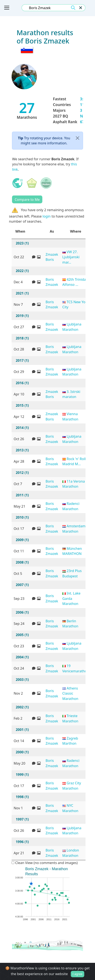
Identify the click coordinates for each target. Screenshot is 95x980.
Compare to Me (27, 199)
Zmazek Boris (52, 257)
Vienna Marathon (70, 416)
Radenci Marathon (71, 506)
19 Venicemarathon (76, 668)
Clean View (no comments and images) (45, 863)
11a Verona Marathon (74, 484)
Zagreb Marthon (70, 741)
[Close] (77, 138)
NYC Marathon (70, 808)
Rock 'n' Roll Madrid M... (74, 461)
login (47, 216)
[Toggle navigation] (7, 8)
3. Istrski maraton (71, 394)
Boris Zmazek (52, 282)
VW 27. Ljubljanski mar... (71, 257)
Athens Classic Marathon (70, 693)
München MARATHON (72, 551)
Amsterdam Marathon (74, 529)
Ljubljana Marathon (72, 327)
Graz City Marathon (72, 786)
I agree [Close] (77, 974)
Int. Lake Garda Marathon (71, 598)
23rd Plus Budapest (72, 573)
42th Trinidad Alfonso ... (75, 282)
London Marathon (71, 853)
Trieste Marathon (70, 718)
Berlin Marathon (70, 624)
